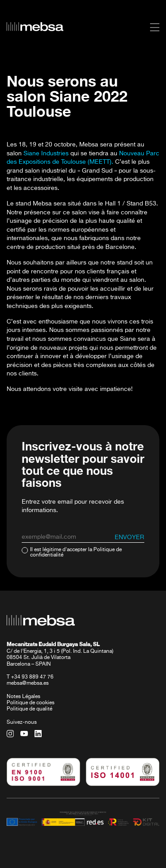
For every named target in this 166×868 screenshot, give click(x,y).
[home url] (35, 27)
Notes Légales (23, 697)
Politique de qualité (29, 709)
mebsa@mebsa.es (28, 683)
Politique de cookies (31, 703)
